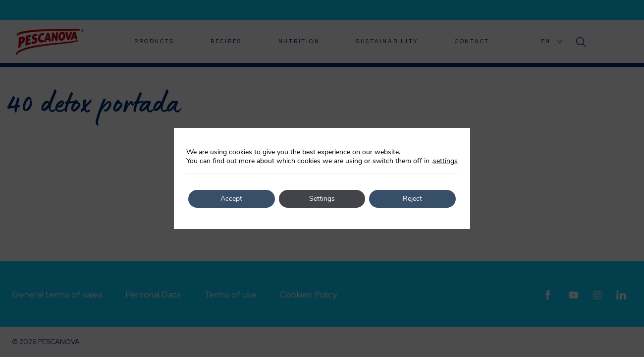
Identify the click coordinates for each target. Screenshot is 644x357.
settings (445, 161)
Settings (322, 199)
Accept (231, 199)
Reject (412, 199)
